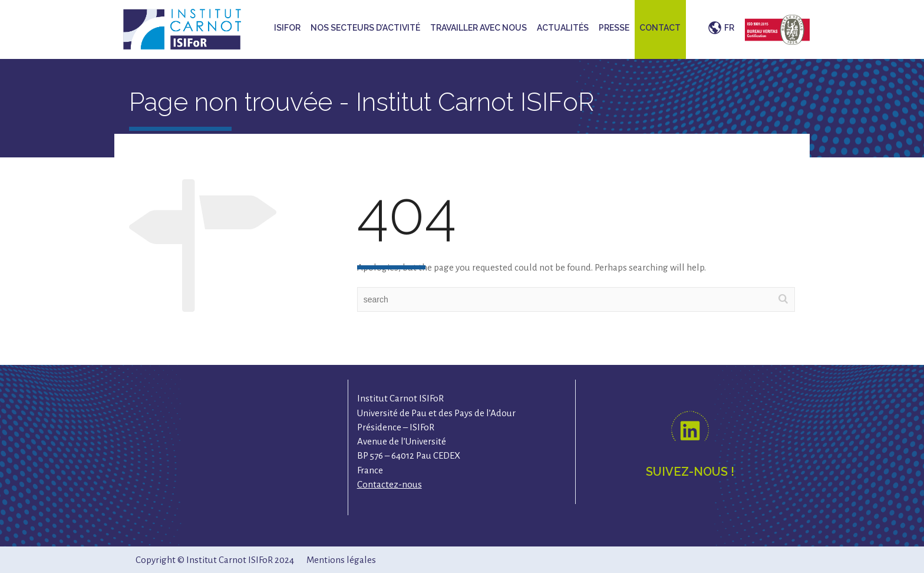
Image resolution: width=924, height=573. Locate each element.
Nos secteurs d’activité (365, 28)
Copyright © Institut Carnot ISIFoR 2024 (215, 560)
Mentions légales (341, 560)
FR (729, 28)
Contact (660, 28)
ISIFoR (287, 28)
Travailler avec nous (478, 28)
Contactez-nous (390, 484)
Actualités (563, 28)
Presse (614, 28)
